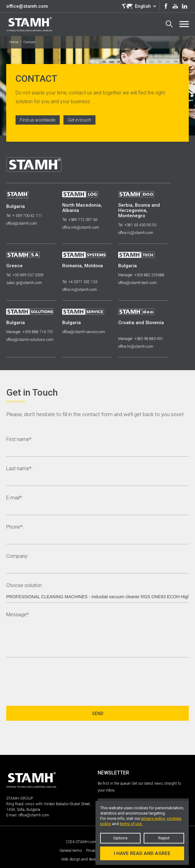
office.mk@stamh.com (81, 227)
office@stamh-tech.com (137, 283)
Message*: (18, 615)
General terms (71, 851)
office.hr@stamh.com (136, 347)
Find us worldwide (38, 120)
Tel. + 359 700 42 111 (24, 216)
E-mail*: (14, 498)
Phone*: (15, 527)
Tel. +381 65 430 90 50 (137, 225)
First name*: (19, 440)
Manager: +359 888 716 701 (30, 332)
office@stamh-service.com (84, 332)
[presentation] (53, 679)
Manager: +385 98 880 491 (141, 339)
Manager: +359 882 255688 (141, 275)
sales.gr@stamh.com (24, 283)
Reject (164, 838)
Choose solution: (24, 586)
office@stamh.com (27, 6)
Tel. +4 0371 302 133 (80, 282)
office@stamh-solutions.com (30, 340)
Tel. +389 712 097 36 (80, 220)
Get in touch (79, 120)
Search (169, 24)
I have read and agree (142, 853)
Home (14, 42)
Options (120, 838)
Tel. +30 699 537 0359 (25, 275)
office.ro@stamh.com (80, 290)
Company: (17, 556)
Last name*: (19, 469)
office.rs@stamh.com (136, 233)
